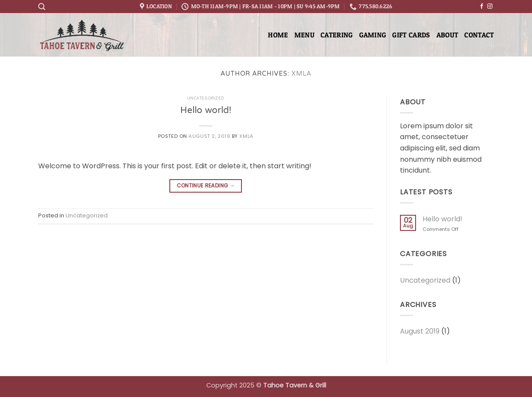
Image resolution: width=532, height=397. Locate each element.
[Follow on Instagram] (490, 7)
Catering (337, 35)
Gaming (373, 35)
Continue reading (206, 185)
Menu (304, 35)
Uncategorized (206, 99)
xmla (301, 74)
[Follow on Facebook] (482, 7)
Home (278, 35)
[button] (42, 7)
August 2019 (420, 331)
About (448, 35)
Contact (479, 35)
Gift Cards (411, 35)
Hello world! (206, 111)
